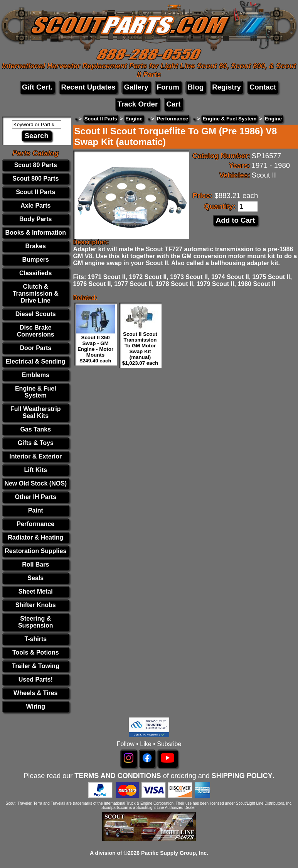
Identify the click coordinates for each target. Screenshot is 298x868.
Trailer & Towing (36, 666)
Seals (35, 578)
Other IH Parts (35, 497)
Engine (134, 119)
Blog (196, 87)
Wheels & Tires (35, 693)
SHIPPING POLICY (242, 776)
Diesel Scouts (36, 314)
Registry (226, 87)
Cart (173, 104)
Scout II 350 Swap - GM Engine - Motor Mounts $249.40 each (95, 349)
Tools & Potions (36, 652)
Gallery (136, 87)
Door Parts (35, 348)
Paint (36, 510)
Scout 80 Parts (36, 165)
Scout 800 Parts (35, 179)
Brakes (36, 246)
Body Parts (35, 219)
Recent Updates (88, 87)
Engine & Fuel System (36, 392)
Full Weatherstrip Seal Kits (35, 412)
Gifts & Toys (36, 443)
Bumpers (36, 260)
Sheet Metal (36, 591)
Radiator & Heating (35, 537)
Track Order (137, 104)
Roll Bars (35, 564)
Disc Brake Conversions (36, 331)
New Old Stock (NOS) (35, 483)
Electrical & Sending (36, 361)
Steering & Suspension (36, 622)
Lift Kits (36, 470)
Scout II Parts (35, 192)
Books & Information (36, 233)
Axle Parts (35, 206)
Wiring (35, 706)
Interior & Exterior (35, 456)
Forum (168, 87)
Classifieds (35, 273)
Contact (263, 87)
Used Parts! (36, 679)
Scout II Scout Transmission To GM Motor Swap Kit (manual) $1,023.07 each (140, 349)
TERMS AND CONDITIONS (118, 776)
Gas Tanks (35, 429)
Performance (35, 524)
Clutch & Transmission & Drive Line (36, 294)
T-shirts (35, 639)
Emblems (36, 375)
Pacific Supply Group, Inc (174, 853)
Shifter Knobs (36, 605)
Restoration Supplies (35, 551)
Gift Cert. (37, 87)
